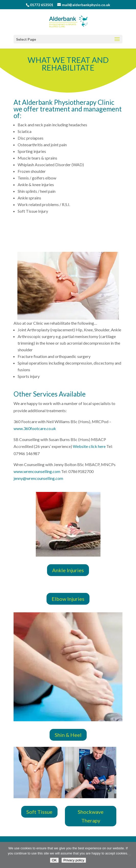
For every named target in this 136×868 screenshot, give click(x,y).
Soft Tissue (39, 812)
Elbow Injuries (68, 599)
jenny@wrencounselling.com (38, 478)
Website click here (90, 446)
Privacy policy (74, 860)
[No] (130, 855)
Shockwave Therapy (91, 816)
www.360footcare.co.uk (35, 428)
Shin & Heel (68, 735)
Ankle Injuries (68, 570)
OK (54, 860)
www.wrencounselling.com (37, 471)
